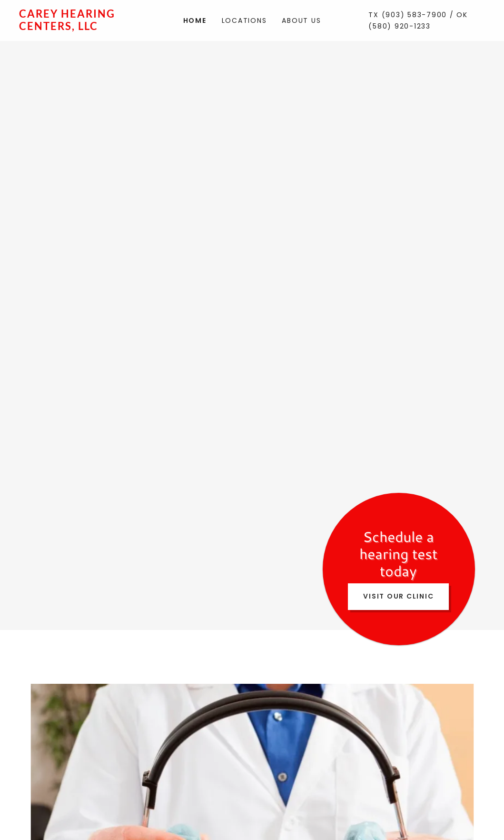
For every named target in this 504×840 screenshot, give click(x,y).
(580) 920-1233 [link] (400, 26)
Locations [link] (244, 20)
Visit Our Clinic (398, 596)
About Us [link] (301, 20)
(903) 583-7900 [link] (415, 15)
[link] (77, 27)
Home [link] (195, 20)
